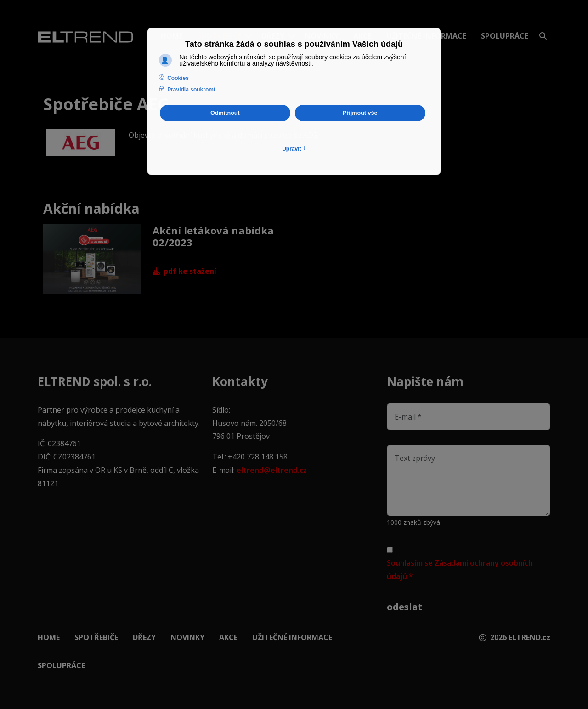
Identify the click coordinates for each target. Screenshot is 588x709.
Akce (228, 637)
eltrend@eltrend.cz (272, 470)
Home (49, 637)
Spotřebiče (96, 637)
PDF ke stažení (184, 271)
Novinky (187, 637)
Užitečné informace (292, 637)
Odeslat (405, 607)
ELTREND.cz (529, 637)
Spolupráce (505, 36)
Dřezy (144, 637)
